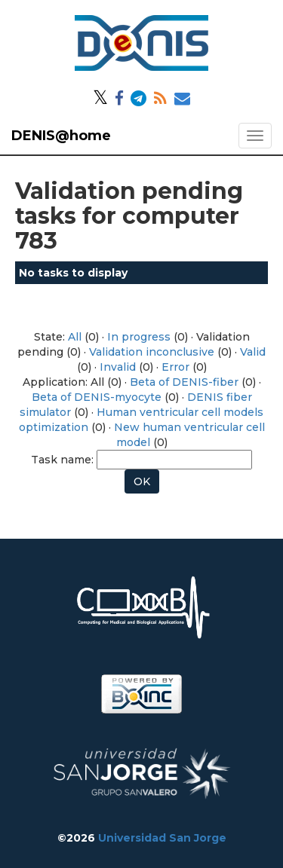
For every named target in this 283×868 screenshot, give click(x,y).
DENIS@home (61, 136)
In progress (139, 337)
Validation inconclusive (152, 352)
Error (175, 367)
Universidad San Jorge (162, 838)
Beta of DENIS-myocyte (97, 397)
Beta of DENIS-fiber (184, 382)
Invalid (118, 367)
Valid (253, 352)
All (75, 337)
